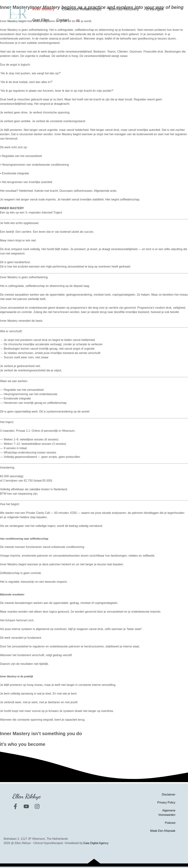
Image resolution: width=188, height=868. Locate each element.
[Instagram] (37, 806)
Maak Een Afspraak (163, 831)
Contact (63, 20)
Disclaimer (169, 795)
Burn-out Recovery (124, 9)
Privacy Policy (166, 802)
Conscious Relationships (82, 9)
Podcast (170, 823)
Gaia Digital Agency (96, 843)
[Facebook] (15, 806)
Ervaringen (155, 9)
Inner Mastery (43, 9)
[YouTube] (26, 806)
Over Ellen (41, 20)
